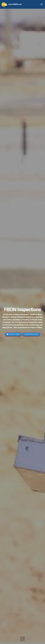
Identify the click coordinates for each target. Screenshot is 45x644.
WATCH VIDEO (13, 334)
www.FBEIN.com (15, 4)
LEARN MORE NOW (31, 334)
